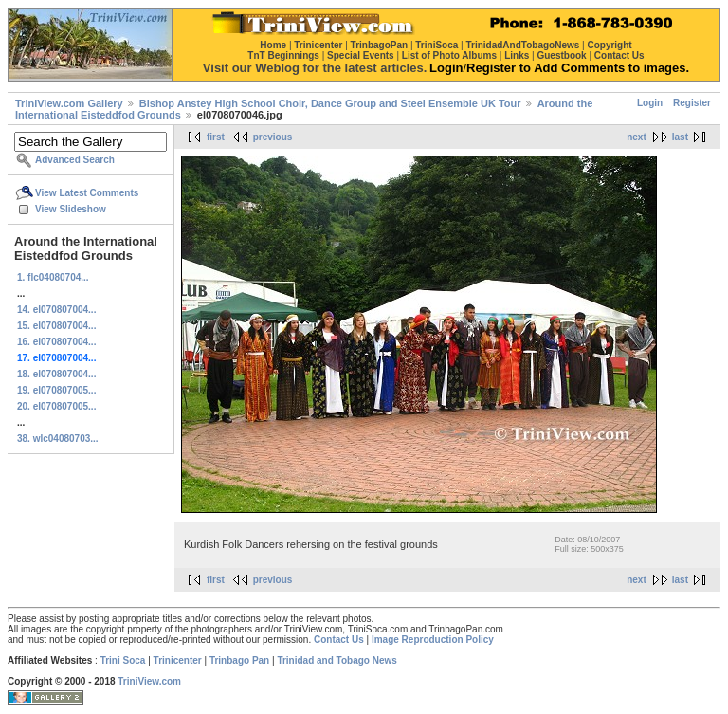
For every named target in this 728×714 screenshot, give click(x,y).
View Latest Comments (87, 193)
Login (650, 103)
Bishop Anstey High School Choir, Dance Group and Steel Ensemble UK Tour (330, 103)
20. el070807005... (56, 406)
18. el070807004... (56, 374)
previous (273, 137)
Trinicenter (178, 660)
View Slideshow (71, 209)
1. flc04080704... (53, 277)
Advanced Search (75, 160)
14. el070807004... (56, 310)
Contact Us (339, 640)
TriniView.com (149, 681)
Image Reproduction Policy (433, 640)
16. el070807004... (56, 342)
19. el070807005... (56, 390)
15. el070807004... (56, 326)
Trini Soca (123, 660)
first (216, 137)
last (680, 137)
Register (692, 103)
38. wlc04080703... (58, 439)
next (637, 137)
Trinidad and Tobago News (337, 660)
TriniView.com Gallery (69, 103)
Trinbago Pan (239, 660)
